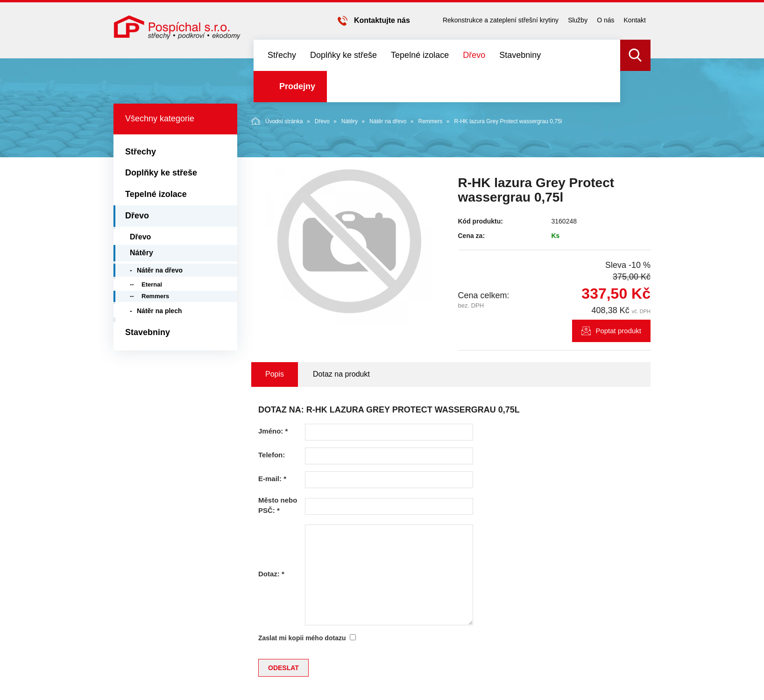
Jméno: (273, 431)
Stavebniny (520, 55)
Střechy (282, 55)
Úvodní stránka (277, 121)
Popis (275, 374)
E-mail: (272, 479)
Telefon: (272, 455)
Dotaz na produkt (341, 374)
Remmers (430, 121)
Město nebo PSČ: (278, 505)
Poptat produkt (618, 331)
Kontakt (635, 20)
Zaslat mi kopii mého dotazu (302, 638)
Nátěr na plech (159, 311)
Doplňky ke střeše (343, 55)
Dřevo (474, 55)
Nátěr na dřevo (388, 121)
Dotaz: (271, 574)
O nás (605, 20)
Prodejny (297, 86)
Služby (578, 20)
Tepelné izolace (420, 55)
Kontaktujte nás (382, 20)
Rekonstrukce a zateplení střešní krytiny (501, 20)
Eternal (152, 284)
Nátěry (350, 121)
